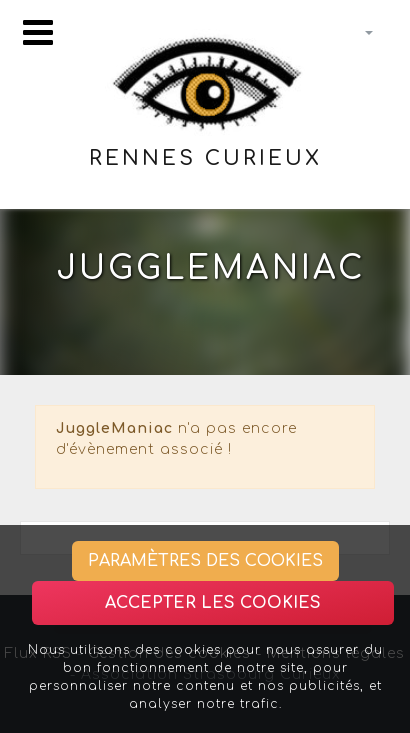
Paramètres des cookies (205, 561)
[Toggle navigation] (38, 32)
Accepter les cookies (213, 603)
